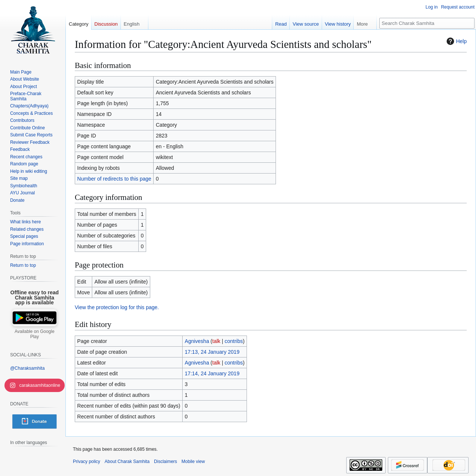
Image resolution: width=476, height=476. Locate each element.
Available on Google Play (34, 334)
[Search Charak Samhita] (427, 23)
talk (216, 341)
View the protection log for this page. (117, 307)
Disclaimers (165, 462)
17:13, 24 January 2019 (212, 352)
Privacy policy (86, 462)
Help (456, 41)
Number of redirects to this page (114, 179)
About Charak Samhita (127, 462)
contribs (234, 341)
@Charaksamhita (27, 368)
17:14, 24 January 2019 (212, 373)
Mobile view (193, 462)
